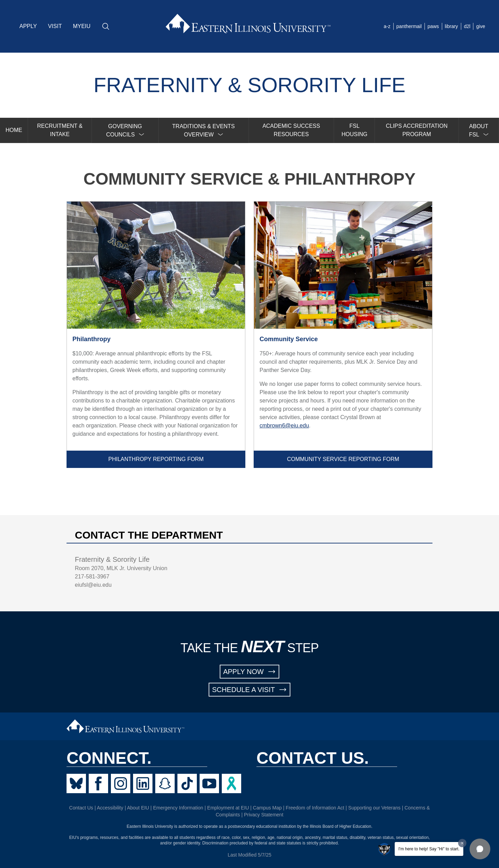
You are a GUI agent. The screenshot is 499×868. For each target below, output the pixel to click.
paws (433, 26)
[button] (480, 849)
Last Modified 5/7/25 (249, 855)
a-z (387, 26)
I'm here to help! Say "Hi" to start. (429, 849)
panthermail (409, 26)
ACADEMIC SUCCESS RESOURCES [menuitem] (291, 130)
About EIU (138, 808)
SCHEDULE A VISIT (249, 690)
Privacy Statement (264, 815)
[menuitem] (125, 130)
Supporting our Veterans (374, 808)
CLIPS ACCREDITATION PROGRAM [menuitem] (417, 130)
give (481, 26)
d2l (467, 26)
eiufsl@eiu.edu (93, 585)
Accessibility (110, 808)
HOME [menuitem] (14, 130)
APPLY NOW (249, 672)
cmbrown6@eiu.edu (284, 426)
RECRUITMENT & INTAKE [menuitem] (60, 130)
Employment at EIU (228, 808)
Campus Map (267, 808)
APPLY (28, 26)
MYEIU (82, 26)
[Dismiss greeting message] (462, 843)
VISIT (55, 26)
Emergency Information (178, 808)
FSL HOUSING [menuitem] (355, 130)
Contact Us (81, 808)
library (452, 26)
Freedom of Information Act (315, 808)
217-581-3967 (92, 577)
